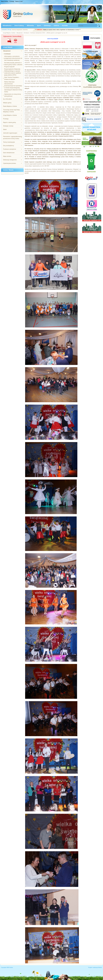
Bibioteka (30, 25)
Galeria (56, 25)
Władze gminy (7, 103)
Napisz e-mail (19, 1)
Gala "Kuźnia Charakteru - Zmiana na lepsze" (12, 78)
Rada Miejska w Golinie (10, 106)
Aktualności (7, 25)
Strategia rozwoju (8, 126)
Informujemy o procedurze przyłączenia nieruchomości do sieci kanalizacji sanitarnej (13, 58)
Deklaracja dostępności (10, 160)
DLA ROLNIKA (7, 99)
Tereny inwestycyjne (9, 142)
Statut (5, 129)
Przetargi (12, 1)
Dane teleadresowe (9, 153)
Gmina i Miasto (8, 170)
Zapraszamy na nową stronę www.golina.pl (13, 95)
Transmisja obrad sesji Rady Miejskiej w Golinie (11, 111)
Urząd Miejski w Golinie (10, 115)
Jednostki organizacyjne (10, 133)
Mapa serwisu (5, 1)
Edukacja (47, 25)
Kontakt (65, 25)
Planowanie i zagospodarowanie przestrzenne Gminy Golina (13, 137)
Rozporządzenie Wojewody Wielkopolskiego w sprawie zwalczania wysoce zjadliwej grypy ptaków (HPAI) (13, 72)
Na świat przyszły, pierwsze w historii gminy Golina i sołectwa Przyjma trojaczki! (13, 65)
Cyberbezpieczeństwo (10, 163)
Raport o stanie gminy (9, 122)
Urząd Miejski (8, 47)
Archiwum (7, 54)
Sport (39, 25)
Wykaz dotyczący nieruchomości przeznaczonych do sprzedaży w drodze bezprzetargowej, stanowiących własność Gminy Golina (13, 87)
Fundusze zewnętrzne (10, 149)
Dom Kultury (19, 25)
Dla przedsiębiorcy (8, 146)
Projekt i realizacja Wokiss (95, 967)
